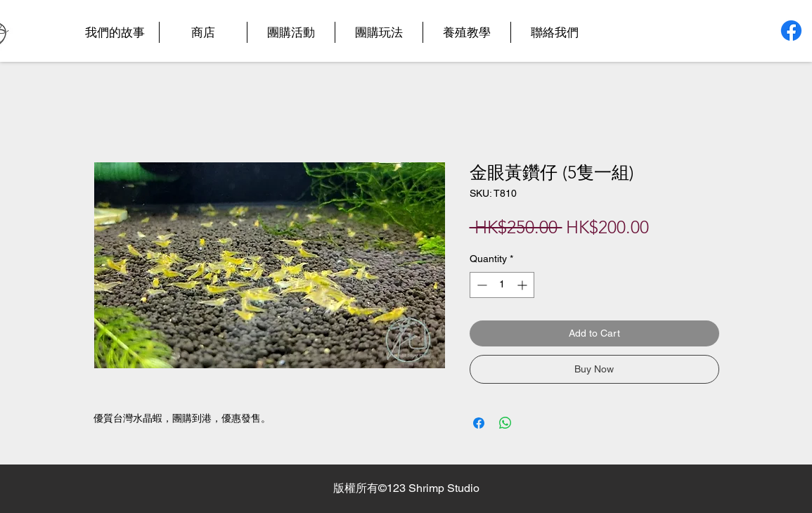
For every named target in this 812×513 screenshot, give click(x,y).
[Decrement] (481, 285)
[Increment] (523, 285)
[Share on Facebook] (479, 423)
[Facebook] (791, 31)
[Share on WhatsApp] (505, 423)
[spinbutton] (502, 285)
